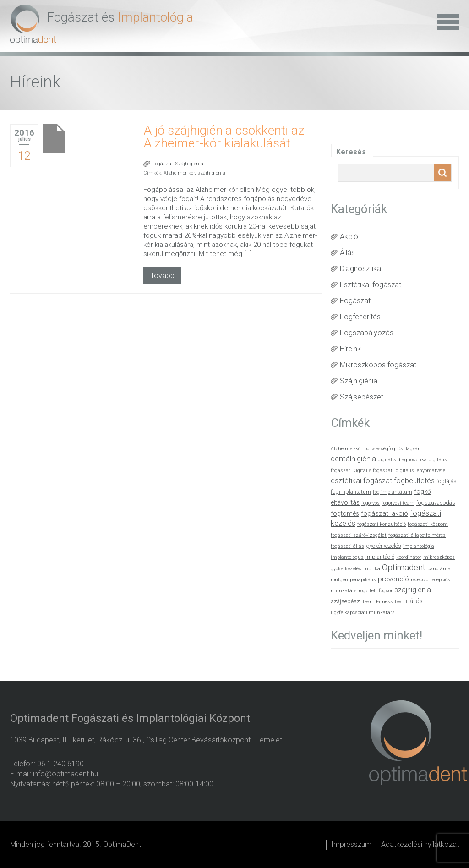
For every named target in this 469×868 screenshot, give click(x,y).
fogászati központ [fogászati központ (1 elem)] (428, 524)
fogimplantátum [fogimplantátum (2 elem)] (351, 492)
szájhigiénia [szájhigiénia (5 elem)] (413, 590)
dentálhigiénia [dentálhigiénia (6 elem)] (353, 459)
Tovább (162, 276)
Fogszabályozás (367, 333)
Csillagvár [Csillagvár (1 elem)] (408, 449)
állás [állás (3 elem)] (416, 601)
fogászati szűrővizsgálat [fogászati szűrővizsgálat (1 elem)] (359, 535)
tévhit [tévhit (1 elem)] (401, 602)
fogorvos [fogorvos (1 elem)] (371, 503)
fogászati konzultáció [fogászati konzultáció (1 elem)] (382, 524)
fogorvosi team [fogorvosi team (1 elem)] (398, 503)
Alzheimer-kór (179, 173)
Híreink (350, 349)
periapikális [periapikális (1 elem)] (363, 580)
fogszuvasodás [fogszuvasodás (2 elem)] (436, 503)
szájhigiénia (211, 173)
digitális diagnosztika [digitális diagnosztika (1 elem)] (402, 460)
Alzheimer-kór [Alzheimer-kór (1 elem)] (346, 449)
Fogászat (163, 164)
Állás (347, 253)
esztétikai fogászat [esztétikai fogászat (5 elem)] (361, 481)
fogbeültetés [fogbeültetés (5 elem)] (414, 481)
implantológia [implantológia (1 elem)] (419, 546)
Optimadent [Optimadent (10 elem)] (404, 568)
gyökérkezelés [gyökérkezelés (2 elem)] (384, 546)
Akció (349, 237)
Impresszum (351, 844)
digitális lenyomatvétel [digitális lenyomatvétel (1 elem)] (421, 471)
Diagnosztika (360, 269)
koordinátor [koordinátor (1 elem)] (409, 557)
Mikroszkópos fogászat (378, 365)
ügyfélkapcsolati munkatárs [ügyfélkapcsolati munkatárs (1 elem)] (363, 613)
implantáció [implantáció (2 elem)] (380, 557)
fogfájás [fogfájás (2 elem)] (447, 481)
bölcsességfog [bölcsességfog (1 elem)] (380, 449)
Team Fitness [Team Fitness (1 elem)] (377, 602)
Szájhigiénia (189, 164)
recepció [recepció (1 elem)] (420, 580)
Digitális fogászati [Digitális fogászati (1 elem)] (373, 471)
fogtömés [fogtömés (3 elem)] (345, 513)
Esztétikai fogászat (371, 285)
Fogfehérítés (360, 317)
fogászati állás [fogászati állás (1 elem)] (347, 546)
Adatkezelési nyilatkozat (420, 844)
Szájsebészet (362, 397)
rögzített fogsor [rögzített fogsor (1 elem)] (376, 591)
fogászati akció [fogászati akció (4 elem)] (384, 513)
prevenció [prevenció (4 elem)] (393, 579)
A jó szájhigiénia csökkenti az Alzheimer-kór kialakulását (224, 137)
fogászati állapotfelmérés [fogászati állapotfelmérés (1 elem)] (417, 535)
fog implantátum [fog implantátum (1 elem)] (393, 492)
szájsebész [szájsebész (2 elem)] (345, 601)
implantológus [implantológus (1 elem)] (347, 557)
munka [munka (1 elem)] (372, 569)
